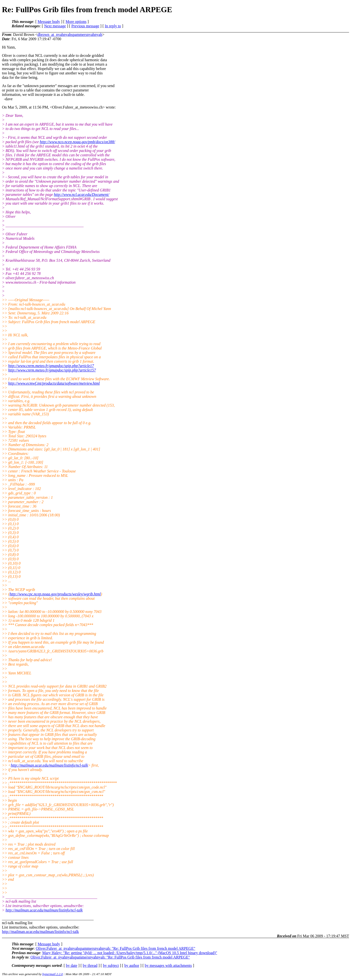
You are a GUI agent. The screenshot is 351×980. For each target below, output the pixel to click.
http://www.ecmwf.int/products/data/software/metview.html (54, 383)
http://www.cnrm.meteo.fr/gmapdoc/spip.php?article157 (52, 370)
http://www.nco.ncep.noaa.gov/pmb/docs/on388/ (77, 142)
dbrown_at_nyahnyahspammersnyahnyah (70, 35)
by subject (111, 965)
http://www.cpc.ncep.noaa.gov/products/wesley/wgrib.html (55, 594)
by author (132, 965)
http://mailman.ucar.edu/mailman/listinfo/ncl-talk (49, 765)
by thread (90, 965)
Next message (55, 26)
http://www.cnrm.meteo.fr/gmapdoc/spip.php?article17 (51, 366)
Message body (49, 22)
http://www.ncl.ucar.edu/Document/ (82, 195)
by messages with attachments (168, 965)
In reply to (113, 26)
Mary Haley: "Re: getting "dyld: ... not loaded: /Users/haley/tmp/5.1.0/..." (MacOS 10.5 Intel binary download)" (130, 953)
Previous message (85, 26)
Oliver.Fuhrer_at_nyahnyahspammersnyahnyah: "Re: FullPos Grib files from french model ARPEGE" (116, 948)
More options (76, 22)
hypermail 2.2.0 (53, 974)
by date (72, 965)
